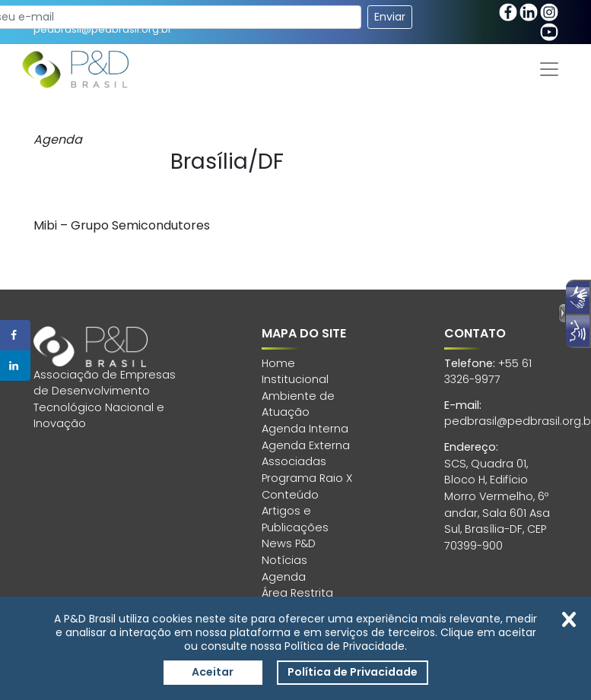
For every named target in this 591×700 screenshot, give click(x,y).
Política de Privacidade (353, 672)
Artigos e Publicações (295, 519)
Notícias (284, 560)
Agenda (284, 577)
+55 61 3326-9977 (488, 372)
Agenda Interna (305, 429)
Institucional (295, 379)
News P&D (289, 543)
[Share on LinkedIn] (15, 366)
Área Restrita (297, 593)
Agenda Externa (306, 445)
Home (278, 363)
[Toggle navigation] (549, 69)
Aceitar (213, 672)
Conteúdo (290, 495)
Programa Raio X (307, 478)
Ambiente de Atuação (298, 404)
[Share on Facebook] (15, 335)
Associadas (294, 461)
